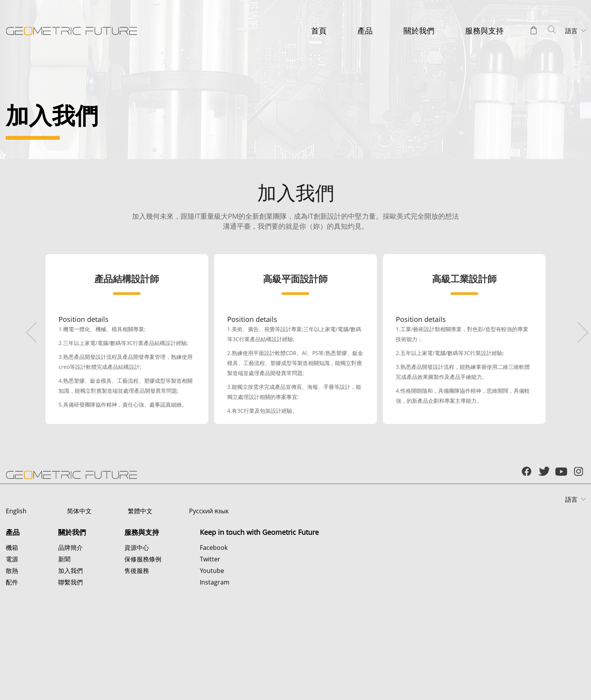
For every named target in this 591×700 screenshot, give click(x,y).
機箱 (12, 621)
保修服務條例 (143, 633)
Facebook (214, 621)
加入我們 (70, 644)
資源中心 (137, 621)
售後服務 (137, 644)
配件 (12, 656)
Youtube (212, 644)
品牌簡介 (70, 621)
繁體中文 (134, 584)
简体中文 (76, 584)
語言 (571, 31)
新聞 (64, 633)
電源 (12, 633)
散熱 (12, 644)
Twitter (210, 633)
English (16, 584)
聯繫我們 (70, 656)
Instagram (215, 656)
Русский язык (200, 584)
